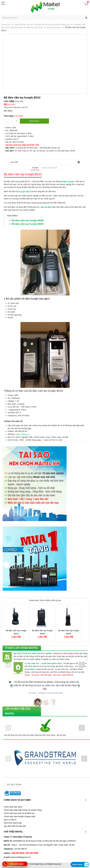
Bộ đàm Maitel (14, 784)
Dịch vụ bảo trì (10, 820)
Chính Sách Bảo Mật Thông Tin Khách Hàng (23, 810)
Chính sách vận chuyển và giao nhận (20, 816)
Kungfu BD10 (25, 192)
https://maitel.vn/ (23, 434)
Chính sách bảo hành (13, 807)
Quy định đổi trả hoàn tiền (15, 826)
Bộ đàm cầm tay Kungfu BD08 (28, 221)
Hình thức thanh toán (13, 823)
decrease (6, 121)
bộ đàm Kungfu (67, 181)
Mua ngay (34, 121)
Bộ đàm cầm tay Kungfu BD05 (28, 224)
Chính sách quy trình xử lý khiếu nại (19, 813)
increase (17, 121)
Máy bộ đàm (46, 207)
